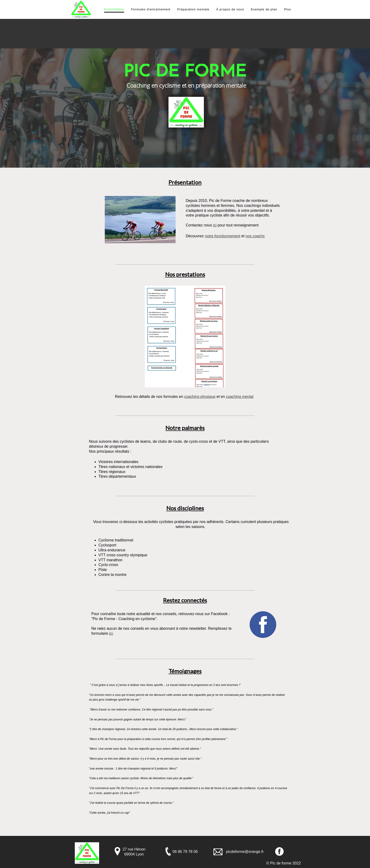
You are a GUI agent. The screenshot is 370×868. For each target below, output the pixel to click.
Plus (288, 9)
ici (215, 225)
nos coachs (255, 236)
